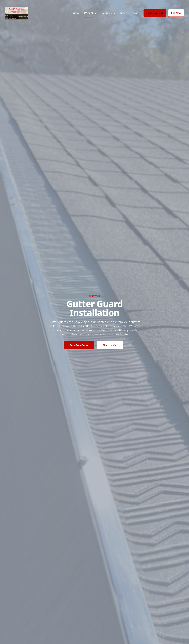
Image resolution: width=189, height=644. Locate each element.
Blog (136, 13)
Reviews (124, 13)
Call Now (176, 13)
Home (76, 13)
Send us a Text (155, 13)
